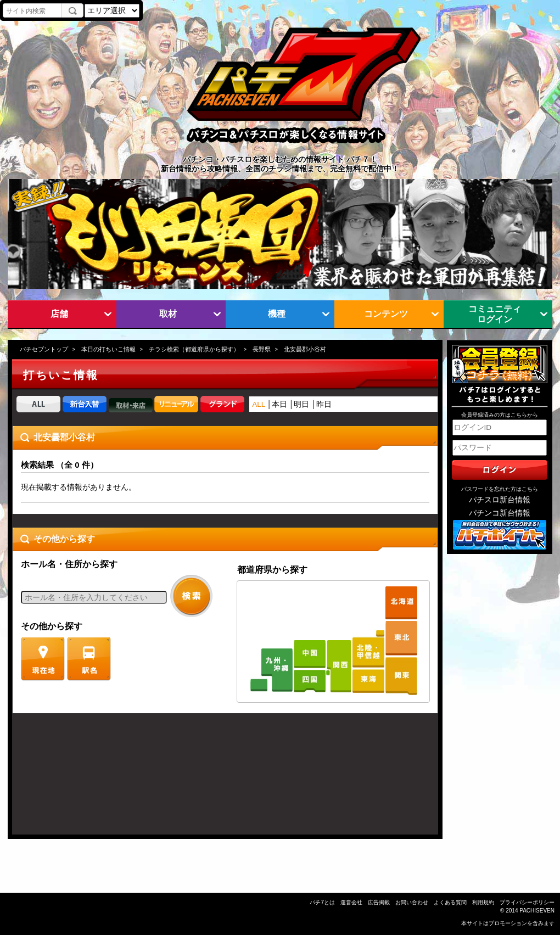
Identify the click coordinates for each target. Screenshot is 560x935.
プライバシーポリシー (527, 902)
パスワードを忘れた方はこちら (500, 489)
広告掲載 (379, 902)
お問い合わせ (412, 902)
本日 (279, 404)
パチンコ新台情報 (500, 513)
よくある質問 (450, 902)
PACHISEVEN (537, 911)
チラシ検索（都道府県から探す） (194, 349)
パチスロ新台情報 (500, 500)
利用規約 (483, 902)
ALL (259, 404)
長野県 (262, 349)
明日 (301, 404)
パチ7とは (322, 902)
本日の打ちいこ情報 (108, 349)
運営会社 (351, 902)
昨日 (324, 404)
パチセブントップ (44, 349)
